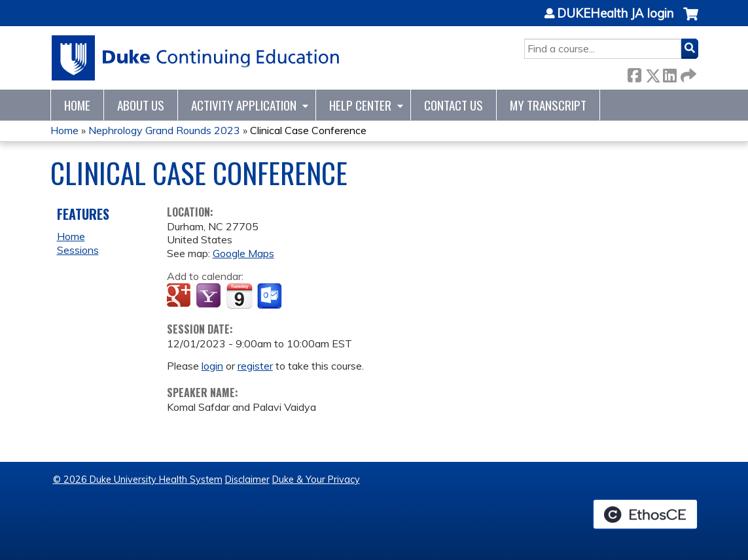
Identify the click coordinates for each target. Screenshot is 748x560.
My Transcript (548, 105)
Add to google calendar (180, 296)
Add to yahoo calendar (210, 296)
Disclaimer (247, 480)
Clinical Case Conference (308, 130)
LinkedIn (669, 73)
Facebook (634, 73)
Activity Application (244, 105)
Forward (687, 73)
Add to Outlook (271, 296)
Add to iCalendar (239, 296)
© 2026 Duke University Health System (138, 480)
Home (77, 105)
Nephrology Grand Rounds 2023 (164, 130)
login (212, 366)
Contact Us (454, 105)
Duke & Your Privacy (316, 480)
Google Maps (243, 253)
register (255, 366)
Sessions (78, 250)
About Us (141, 105)
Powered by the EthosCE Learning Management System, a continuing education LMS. (645, 514)
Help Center (360, 105)
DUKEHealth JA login (615, 14)
